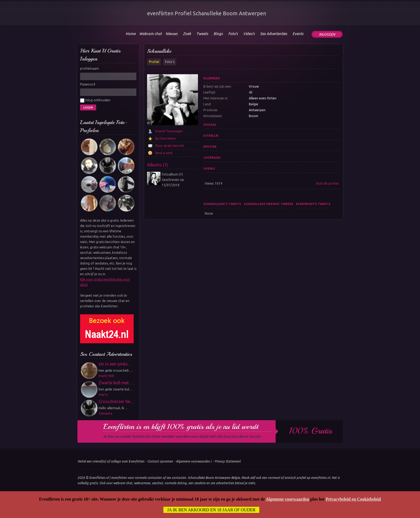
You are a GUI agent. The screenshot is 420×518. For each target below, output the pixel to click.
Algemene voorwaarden (193, 461)
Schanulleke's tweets (222, 204)
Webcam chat (151, 34)
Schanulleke (159, 51)
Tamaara (105, 413)
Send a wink (164, 153)
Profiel (154, 62)
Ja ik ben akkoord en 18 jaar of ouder (211, 510)
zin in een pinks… (115, 364)
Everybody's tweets (313, 204)
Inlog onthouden (95, 100)
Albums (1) (157, 165)
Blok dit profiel (327, 183)
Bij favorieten (165, 138)
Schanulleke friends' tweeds (269, 204)
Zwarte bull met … (116, 383)
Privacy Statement (228, 461)
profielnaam (89, 68)
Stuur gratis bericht (170, 146)
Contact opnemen (160, 461)
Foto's (170, 62)
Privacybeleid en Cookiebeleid (353, 499)
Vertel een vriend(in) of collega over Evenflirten (111, 461)
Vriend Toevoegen (169, 131)
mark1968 (106, 376)
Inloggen (327, 34)
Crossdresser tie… (117, 401)
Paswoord (88, 84)
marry (103, 395)
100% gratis (311, 431)
